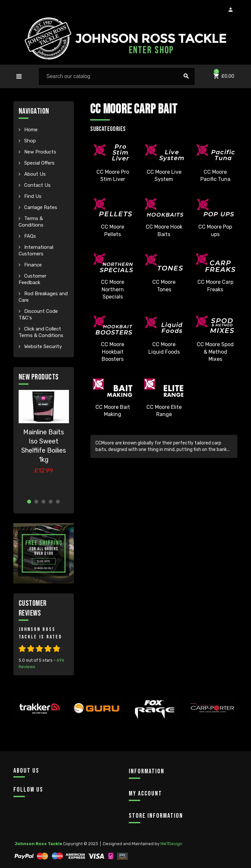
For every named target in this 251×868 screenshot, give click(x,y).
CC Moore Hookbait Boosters (113, 352)
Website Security (42, 346)
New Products (40, 152)
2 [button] (36, 502)
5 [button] (58, 502)
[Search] (117, 76)
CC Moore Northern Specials (113, 289)
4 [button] (51, 502)
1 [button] (29, 502)
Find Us (32, 196)
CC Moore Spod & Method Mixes (215, 352)
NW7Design (171, 844)
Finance (32, 265)
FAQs (29, 236)
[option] (44, 442)
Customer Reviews (33, 608)
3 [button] (43, 502)
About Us (34, 174)
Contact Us (37, 185)
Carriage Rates (40, 207)
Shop (29, 141)
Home (30, 130)
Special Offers (39, 163)
